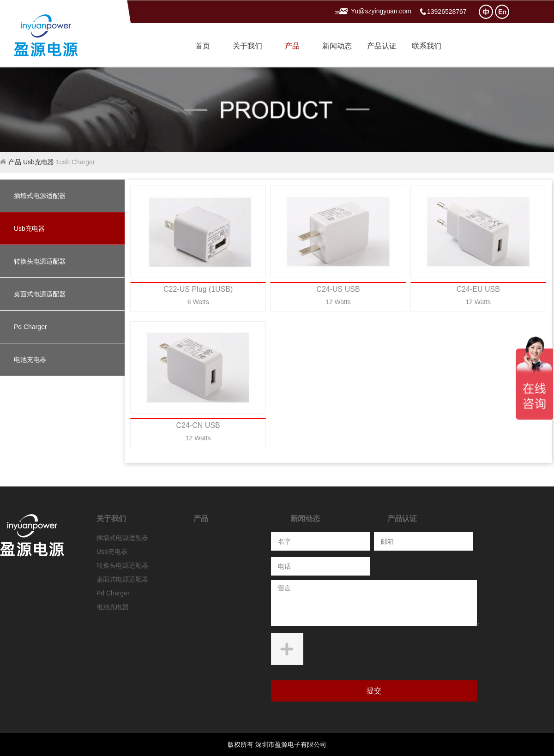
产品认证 (382, 46)
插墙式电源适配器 (40, 196)
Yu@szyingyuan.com (381, 11)
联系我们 (427, 46)
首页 (203, 46)
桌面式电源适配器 (40, 294)
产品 (292, 46)
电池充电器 (30, 360)
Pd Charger (30, 327)
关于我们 (247, 46)
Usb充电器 (39, 162)
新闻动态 (337, 46)
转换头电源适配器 (40, 261)
